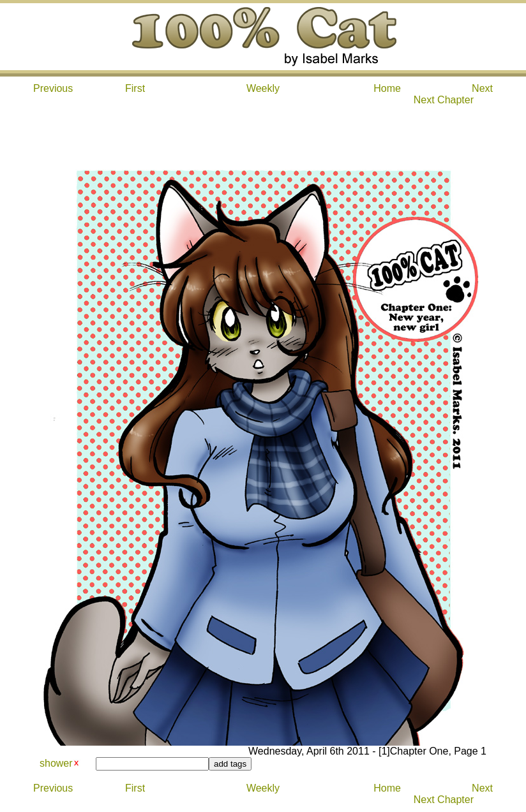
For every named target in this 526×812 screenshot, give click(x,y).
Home (387, 88)
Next (482, 88)
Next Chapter (444, 100)
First (135, 88)
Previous (53, 88)
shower (56, 763)
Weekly (263, 88)
